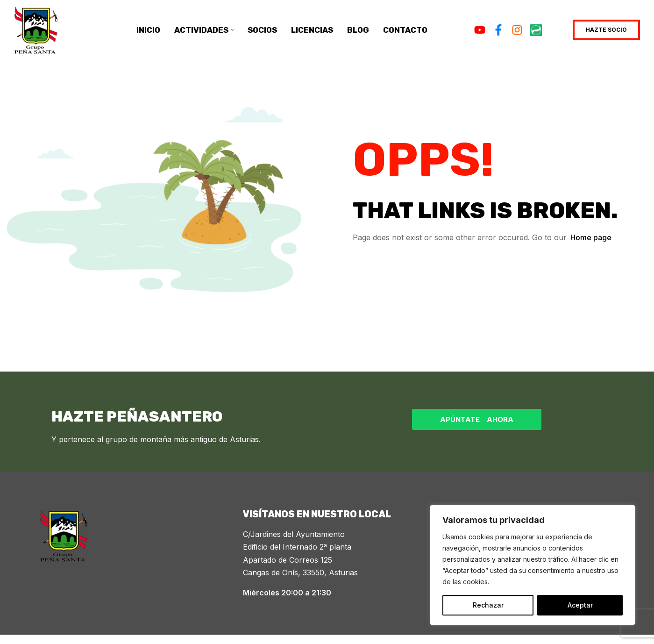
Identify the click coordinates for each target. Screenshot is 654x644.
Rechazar (488, 605)
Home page (591, 237)
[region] (533, 565)
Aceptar (580, 605)
